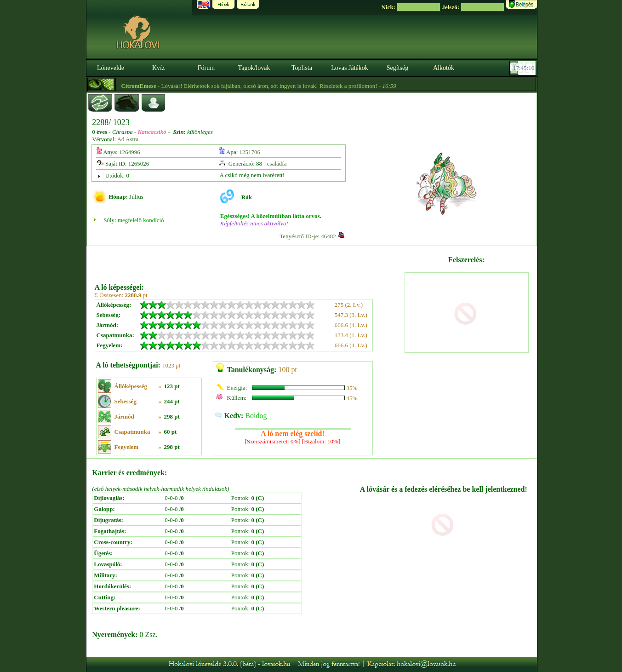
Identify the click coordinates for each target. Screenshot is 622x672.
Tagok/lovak (254, 68)
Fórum (206, 68)
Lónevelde (111, 68)
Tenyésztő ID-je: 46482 (308, 236)
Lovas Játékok (349, 68)
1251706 (250, 152)
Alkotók (444, 68)
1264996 (130, 152)
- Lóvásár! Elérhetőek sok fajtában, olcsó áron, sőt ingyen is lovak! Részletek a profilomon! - (269, 86)
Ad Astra (128, 139)
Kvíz (158, 68)
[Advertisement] (249, 261)
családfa (277, 164)
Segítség (397, 68)
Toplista (302, 68)
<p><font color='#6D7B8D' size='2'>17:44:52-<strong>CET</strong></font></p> (524, 68)
